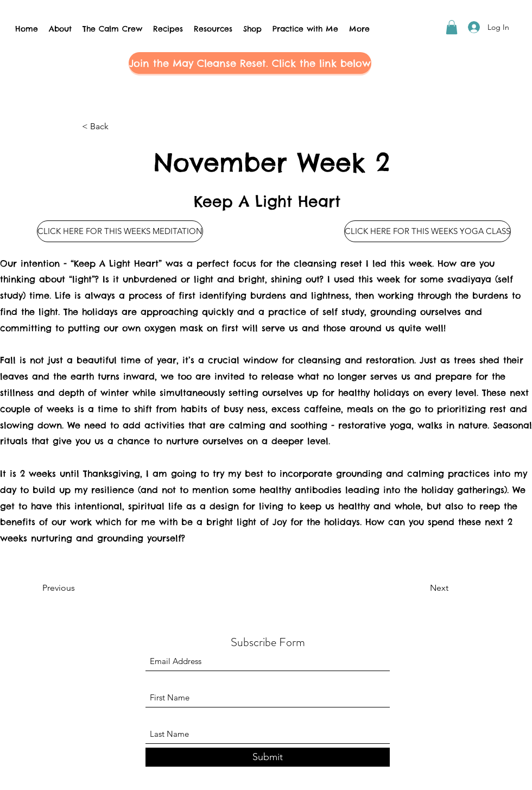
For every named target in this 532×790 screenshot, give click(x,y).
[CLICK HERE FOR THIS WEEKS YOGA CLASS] (427, 231)
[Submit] (268, 757)
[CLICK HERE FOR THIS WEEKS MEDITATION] (120, 231)
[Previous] (78, 588)
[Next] (421, 588)
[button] (452, 27)
